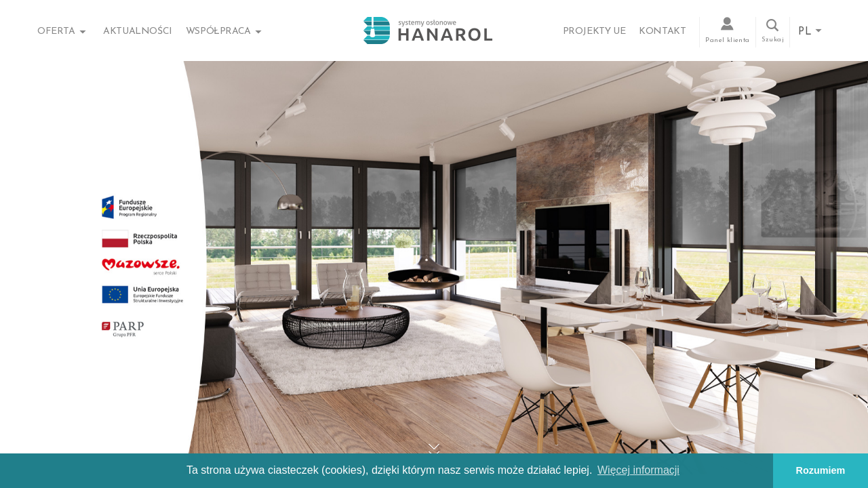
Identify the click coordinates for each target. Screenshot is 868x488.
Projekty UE (594, 32)
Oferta (56, 32)
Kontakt (662, 32)
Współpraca (218, 32)
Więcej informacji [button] (638, 470)
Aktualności (138, 32)
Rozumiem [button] (821, 470)
